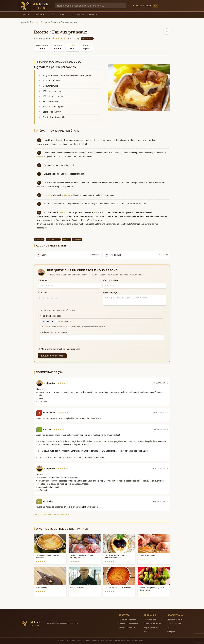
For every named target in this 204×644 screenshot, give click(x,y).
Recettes (40, 15)
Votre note (42, 292)
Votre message (110, 292)
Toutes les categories (127, 620)
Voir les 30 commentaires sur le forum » (51, 515)
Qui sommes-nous (174, 620)
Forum (81, 15)
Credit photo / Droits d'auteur (54, 332)
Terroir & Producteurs (152, 624)
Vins (62, 15)
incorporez (48, 195)
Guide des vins (150, 620)
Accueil (27, 15)
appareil (67, 195)
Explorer (93, 15)
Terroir (52, 15)
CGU (169, 628)
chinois (40, 157)
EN (155, 6)
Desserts (45, 22)
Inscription (171, 631)
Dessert (66, 239)
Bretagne (77, 239)
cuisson (62, 212)
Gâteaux (55, 22)
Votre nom (43, 280)
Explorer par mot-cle (127, 628)
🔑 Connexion (143, 6)
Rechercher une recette (128, 624)
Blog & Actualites (151, 628)
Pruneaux (39, 239)
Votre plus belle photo (50, 316)
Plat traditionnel (53, 239)
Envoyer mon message (52, 356)
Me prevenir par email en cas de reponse (59, 349)
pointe (96, 212)
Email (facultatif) (111, 280)
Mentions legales (174, 624)
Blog (71, 15)
